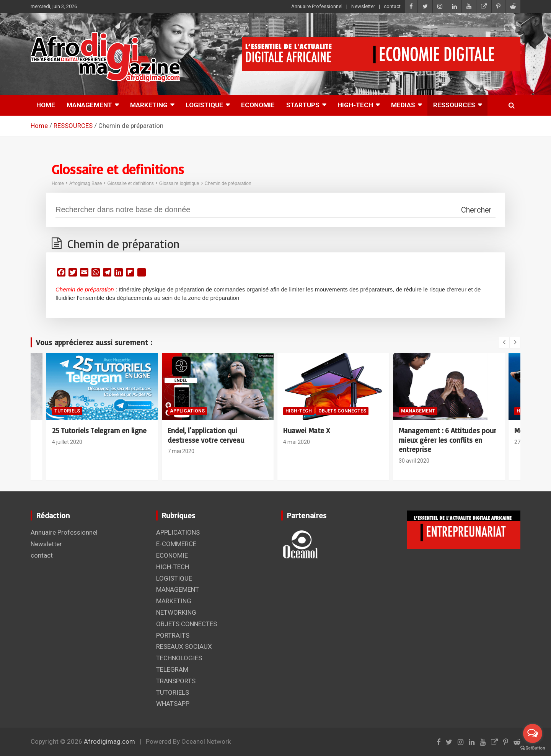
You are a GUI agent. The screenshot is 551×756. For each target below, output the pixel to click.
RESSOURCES (454, 105)
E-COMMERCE (176, 544)
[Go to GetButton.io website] (533, 748)
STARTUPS (303, 105)
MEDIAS (403, 105)
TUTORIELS (67, 411)
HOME (46, 105)
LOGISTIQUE (204, 105)
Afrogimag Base (86, 183)
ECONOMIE (258, 105)
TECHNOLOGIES (179, 658)
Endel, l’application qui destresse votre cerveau (206, 435)
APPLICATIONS (187, 411)
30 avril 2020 (414, 461)
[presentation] (504, 342)
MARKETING (149, 105)
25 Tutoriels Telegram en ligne (99, 430)
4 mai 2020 (297, 442)
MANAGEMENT (89, 105)
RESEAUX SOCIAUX (184, 646)
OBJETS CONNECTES (342, 411)
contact (392, 6)
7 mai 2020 (181, 451)
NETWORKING (176, 612)
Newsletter (363, 6)
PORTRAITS (173, 635)
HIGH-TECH (355, 105)
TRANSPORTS (176, 681)
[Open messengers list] (533, 733)
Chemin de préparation (228, 183)
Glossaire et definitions (130, 183)
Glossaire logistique (179, 183)
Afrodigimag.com (109, 741)
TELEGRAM (172, 669)
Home (58, 183)
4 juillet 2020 (67, 442)
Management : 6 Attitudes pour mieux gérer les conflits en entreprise (447, 440)
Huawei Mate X (306, 430)
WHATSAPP (173, 704)
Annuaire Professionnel (317, 6)
